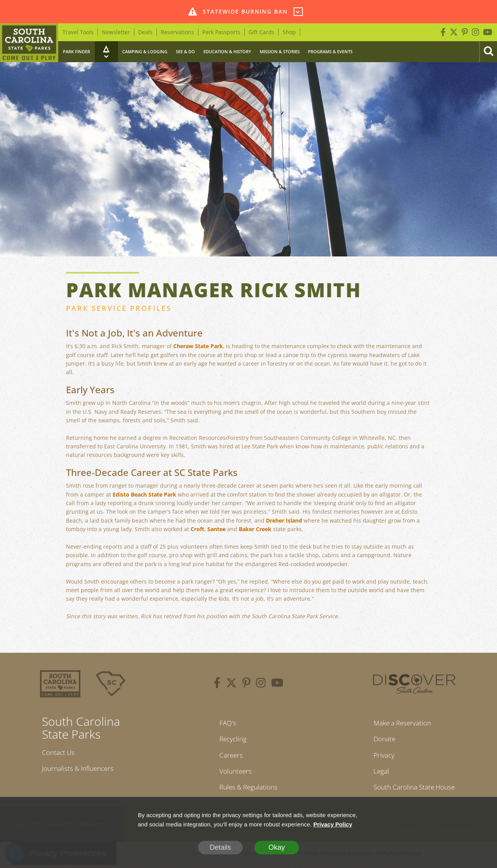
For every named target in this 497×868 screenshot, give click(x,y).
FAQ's (226, 723)
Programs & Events (330, 51)
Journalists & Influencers (80, 769)
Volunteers (234, 773)
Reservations (177, 32)
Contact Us (59, 753)
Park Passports (221, 32)
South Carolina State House (414, 790)
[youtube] (277, 684)
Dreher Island (284, 520)
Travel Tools (78, 32)
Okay (276, 847)
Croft (197, 529)
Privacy (381, 756)
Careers (229, 756)
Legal (378, 773)
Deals (145, 32)
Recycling (232, 740)
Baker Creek (255, 529)
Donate (382, 740)
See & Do (185, 51)
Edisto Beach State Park (144, 494)
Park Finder (76, 51)
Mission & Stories (280, 51)
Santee (216, 529)
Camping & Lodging (145, 51)
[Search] (488, 52)
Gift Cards (262, 32)
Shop (289, 32)
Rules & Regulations (248, 790)
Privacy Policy (333, 824)
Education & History (227, 51)
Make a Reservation (401, 723)
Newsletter (116, 32)
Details (220, 847)
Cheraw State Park (198, 346)
